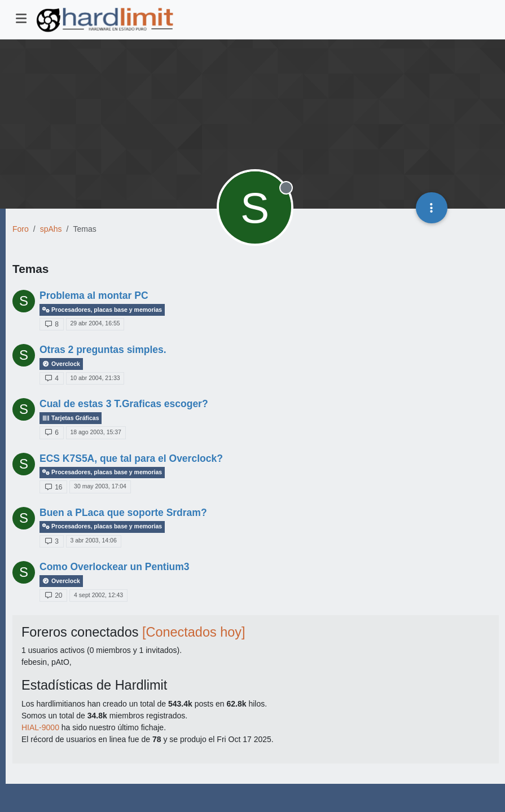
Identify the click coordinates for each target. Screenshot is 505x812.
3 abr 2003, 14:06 (93, 540)
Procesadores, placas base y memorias (102, 310)
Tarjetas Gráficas (71, 418)
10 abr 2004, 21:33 (95, 378)
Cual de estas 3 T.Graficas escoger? (124, 404)
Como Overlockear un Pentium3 (115, 567)
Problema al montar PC (94, 295)
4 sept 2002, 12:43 (98, 595)
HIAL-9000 (40, 727)
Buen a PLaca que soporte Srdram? (123, 513)
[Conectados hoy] (194, 632)
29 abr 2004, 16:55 (95, 323)
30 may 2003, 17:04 (100, 486)
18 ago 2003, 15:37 (96, 432)
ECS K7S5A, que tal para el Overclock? (131, 458)
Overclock (61, 364)
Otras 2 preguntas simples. (103, 350)
